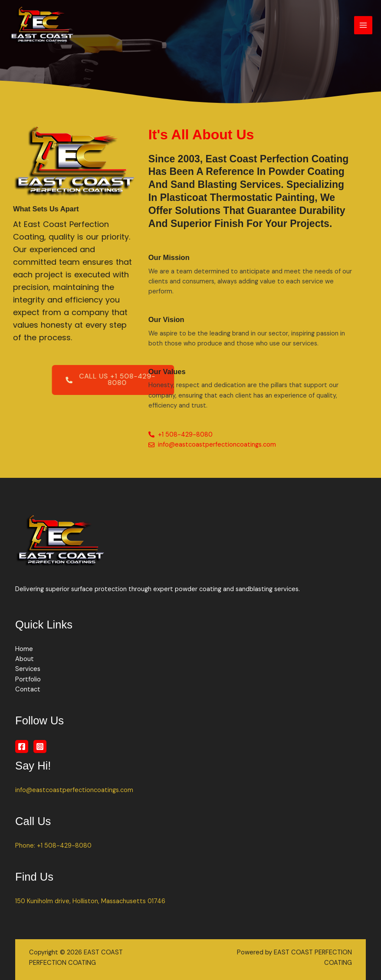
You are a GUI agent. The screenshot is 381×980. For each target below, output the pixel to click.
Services (28, 669)
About (25, 659)
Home (24, 649)
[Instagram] (40, 747)
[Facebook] (22, 747)
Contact (28, 689)
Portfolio (28, 679)
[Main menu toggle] (363, 25)
